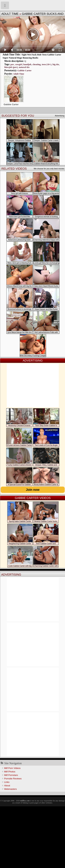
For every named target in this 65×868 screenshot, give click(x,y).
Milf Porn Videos (12, 768)
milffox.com (25, 801)
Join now (33, 490)
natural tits (24, 67)
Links (7, 782)
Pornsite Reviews (13, 779)
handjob (27, 64)
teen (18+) (47, 64)
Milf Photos (10, 772)
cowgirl (19, 64)
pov (12, 64)
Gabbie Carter (25, 70)
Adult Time (10, 14)
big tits (56, 64)
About (7, 786)
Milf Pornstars (11, 775)
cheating (37, 64)
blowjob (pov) (11, 67)
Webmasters (10, 789)
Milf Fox (32, 5)
